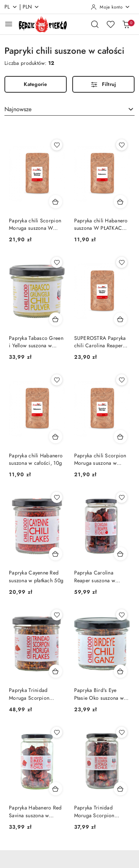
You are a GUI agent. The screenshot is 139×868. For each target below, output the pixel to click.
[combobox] (69, 109)
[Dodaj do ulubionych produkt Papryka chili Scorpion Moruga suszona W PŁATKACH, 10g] (57, 145)
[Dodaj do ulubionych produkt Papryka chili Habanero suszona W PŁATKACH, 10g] (122, 145)
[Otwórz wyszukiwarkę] (95, 24)
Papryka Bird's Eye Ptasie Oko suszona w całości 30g (99, 694)
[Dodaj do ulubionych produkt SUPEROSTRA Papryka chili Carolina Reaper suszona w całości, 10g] (122, 262)
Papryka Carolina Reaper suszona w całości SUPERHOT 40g (102, 577)
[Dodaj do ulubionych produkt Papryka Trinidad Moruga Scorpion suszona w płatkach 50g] (57, 615)
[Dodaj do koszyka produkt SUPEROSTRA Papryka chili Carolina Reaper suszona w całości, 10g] (120, 319)
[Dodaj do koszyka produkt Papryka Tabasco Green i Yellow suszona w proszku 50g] (56, 319)
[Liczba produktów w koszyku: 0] (126, 24)
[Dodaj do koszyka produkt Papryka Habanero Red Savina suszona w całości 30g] (56, 789)
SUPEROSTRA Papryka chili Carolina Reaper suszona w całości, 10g (101, 342)
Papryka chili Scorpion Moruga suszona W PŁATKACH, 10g (35, 225)
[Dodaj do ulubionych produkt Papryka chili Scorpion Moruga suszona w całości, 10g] (122, 380)
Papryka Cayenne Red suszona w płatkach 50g (36, 577)
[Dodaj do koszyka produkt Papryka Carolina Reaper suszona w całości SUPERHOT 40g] (120, 554)
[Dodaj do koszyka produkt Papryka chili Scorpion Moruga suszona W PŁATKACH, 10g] (56, 202)
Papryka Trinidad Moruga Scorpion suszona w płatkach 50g (36, 694)
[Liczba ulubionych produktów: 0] (110, 24)
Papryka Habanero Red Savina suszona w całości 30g (35, 812)
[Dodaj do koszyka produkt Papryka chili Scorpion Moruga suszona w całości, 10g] (120, 437)
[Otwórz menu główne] (9, 24)
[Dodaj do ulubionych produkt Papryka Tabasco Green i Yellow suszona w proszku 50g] (57, 262)
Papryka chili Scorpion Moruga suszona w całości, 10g (100, 460)
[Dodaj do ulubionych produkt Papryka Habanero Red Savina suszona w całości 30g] (57, 732)
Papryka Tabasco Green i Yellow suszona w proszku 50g (36, 342)
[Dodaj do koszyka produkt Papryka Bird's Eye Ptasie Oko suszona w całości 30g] (120, 671)
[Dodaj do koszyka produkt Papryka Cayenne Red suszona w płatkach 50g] (56, 554)
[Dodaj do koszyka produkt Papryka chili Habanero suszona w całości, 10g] (56, 437)
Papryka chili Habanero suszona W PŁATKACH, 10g (101, 225)
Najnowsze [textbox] (18, 109)
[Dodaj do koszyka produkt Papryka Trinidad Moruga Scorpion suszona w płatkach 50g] (56, 671)
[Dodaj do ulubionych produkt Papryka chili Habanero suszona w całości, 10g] (57, 380)
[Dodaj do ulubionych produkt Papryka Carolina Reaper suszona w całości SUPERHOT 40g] (122, 497)
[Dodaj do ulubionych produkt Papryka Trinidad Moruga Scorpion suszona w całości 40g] (122, 732)
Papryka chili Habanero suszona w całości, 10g (36, 459)
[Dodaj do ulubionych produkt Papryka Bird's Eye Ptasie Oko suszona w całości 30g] (122, 615)
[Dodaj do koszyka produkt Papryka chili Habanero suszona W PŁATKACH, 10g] (120, 202)
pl (11, 7)
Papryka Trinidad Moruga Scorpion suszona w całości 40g (100, 812)
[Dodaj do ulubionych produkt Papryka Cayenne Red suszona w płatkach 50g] (57, 497)
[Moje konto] (110, 7)
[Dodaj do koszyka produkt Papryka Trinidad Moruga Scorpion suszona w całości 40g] (120, 789)
